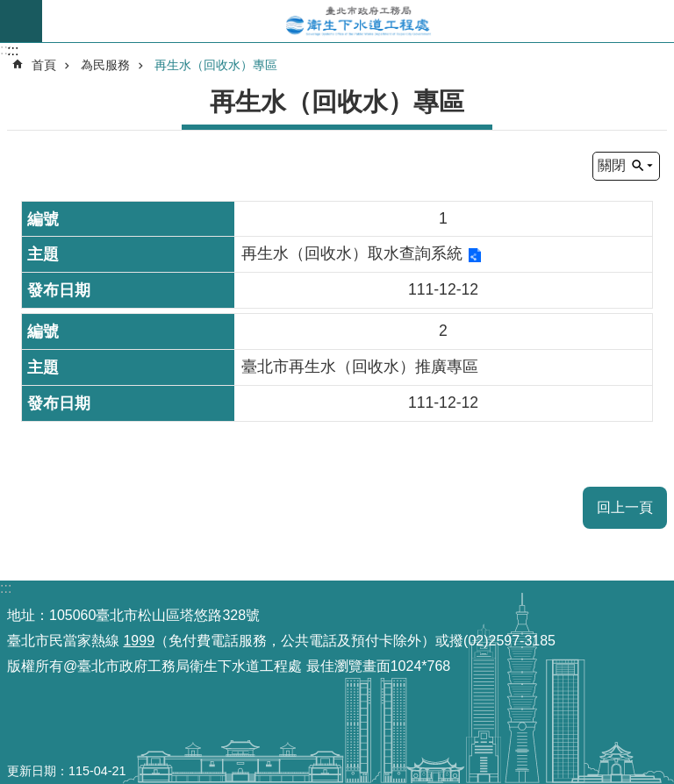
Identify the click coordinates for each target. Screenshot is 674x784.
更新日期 (32, 771)
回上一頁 (625, 507)
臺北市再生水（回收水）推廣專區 (360, 367)
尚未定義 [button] (21, 21)
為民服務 (105, 65)
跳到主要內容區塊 (9, 9)
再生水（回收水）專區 (216, 65)
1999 (139, 641)
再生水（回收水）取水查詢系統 (352, 253)
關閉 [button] (612, 165)
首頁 (44, 65)
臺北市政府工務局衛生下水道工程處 (358, 21)
